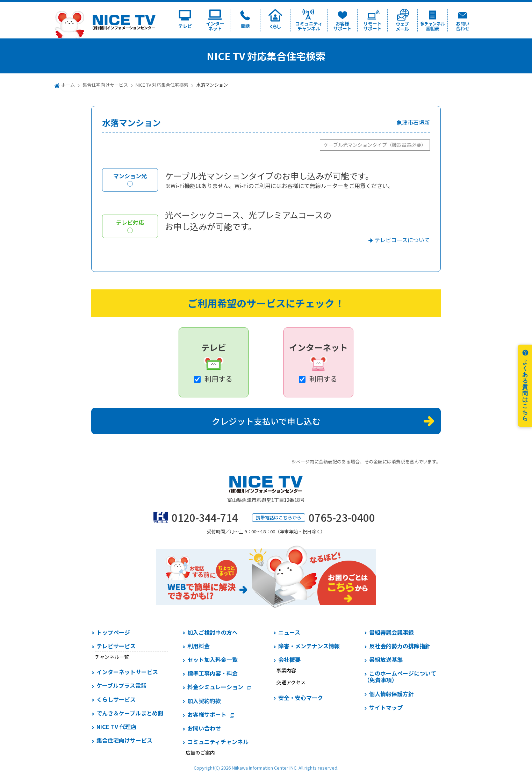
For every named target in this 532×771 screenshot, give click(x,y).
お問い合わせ (204, 728)
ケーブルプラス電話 (121, 685)
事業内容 (286, 670)
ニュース (289, 632)
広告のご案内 (200, 752)
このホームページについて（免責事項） (400, 676)
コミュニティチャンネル (218, 742)
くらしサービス (116, 699)
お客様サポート (207, 714)
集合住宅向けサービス (105, 85)
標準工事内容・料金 (213, 673)
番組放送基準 (386, 660)
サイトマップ (386, 707)
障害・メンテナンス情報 (309, 646)
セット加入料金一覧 (213, 660)
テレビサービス (116, 646)
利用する (218, 379)
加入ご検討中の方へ (213, 632)
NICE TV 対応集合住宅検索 (162, 85)
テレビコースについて (402, 240)
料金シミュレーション (215, 687)
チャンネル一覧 (112, 657)
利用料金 (199, 646)
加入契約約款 (204, 701)
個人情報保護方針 (391, 694)
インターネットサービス (127, 672)
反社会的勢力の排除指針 (400, 646)
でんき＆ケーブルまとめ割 (130, 713)
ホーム (68, 85)
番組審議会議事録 (391, 632)
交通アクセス (291, 682)
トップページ (113, 632)
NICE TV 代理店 (116, 727)
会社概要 (289, 660)
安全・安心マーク (301, 698)
